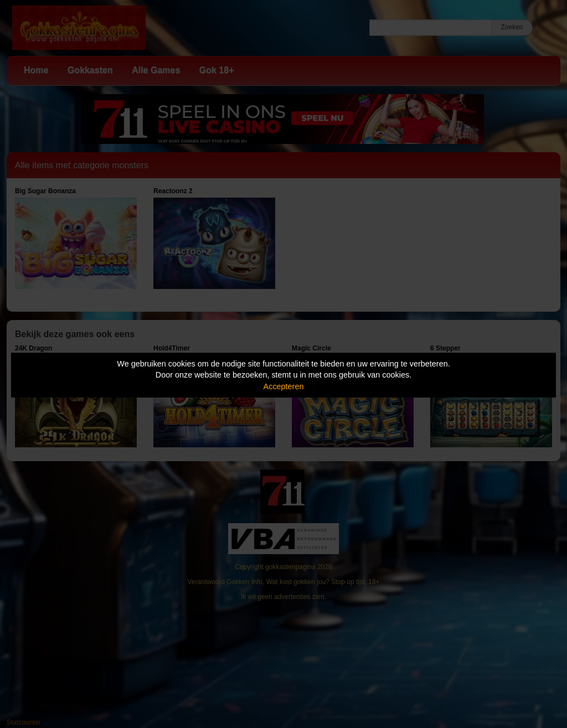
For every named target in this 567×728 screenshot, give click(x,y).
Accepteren (284, 386)
